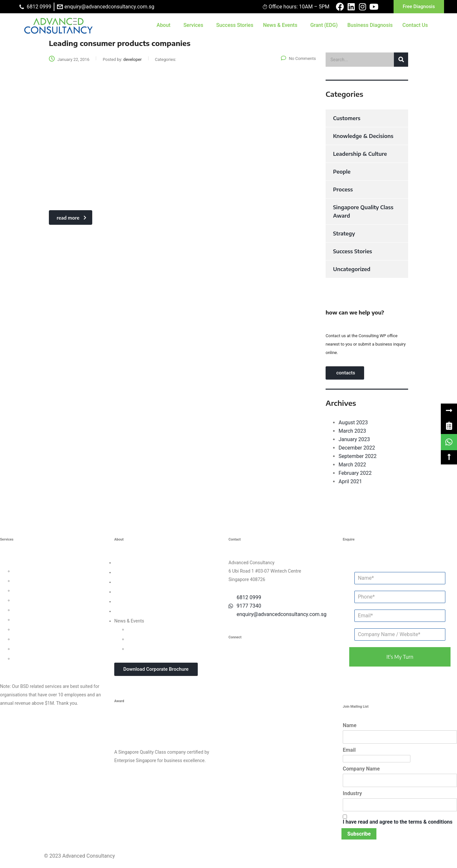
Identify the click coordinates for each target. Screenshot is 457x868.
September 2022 (358, 456)
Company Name (361, 769)
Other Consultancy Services (28, 668)
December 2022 (357, 448)
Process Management (35, 610)
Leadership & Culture (360, 154)
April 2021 (350, 481)
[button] (449, 411)
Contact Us (415, 25)
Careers (122, 611)
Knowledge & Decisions (363, 136)
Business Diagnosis (370, 25)
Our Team (124, 572)
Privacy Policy (128, 601)
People (342, 172)
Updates (136, 629)
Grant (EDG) (324, 25)
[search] (367, 60)
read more (72, 218)
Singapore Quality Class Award (363, 211)
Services (193, 25)
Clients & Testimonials (137, 582)
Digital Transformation (35, 629)
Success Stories (235, 25)
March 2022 (352, 465)
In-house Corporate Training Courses (164, 649)
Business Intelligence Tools (40, 649)
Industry (352, 793)
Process (343, 189)
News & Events (280, 25)
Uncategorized (352, 269)
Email (349, 750)
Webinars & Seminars (149, 639)
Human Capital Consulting (39, 600)
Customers (347, 118)
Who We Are (127, 563)
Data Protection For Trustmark (43, 658)
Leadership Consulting (35, 571)
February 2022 (355, 473)
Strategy (344, 234)
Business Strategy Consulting (29, 563)
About (164, 25)
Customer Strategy (32, 590)
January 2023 (354, 439)
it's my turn (400, 657)
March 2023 (352, 431)
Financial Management (36, 620)
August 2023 (353, 423)
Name (350, 725)
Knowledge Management (38, 639)
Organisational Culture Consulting (47, 581)
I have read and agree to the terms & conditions (398, 822)
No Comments (298, 58)
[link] (449, 426)
